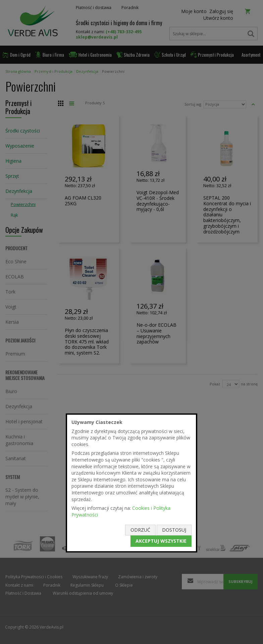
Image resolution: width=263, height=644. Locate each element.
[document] (131, 483)
